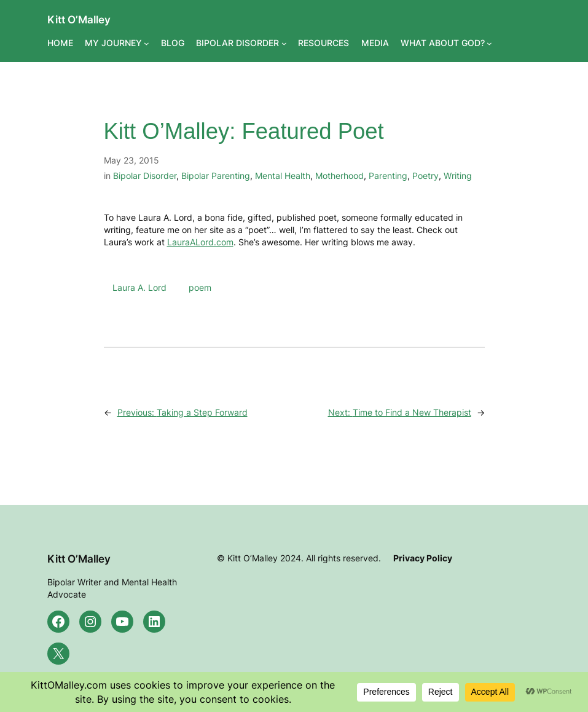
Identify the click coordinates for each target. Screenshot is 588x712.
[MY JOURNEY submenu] (147, 43)
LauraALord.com (200, 242)
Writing (458, 176)
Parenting (388, 176)
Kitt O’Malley (79, 19)
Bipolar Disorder (145, 176)
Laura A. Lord (139, 287)
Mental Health (283, 176)
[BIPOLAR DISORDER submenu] (284, 43)
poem (200, 287)
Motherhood (339, 176)
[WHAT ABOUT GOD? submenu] (489, 43)
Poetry (425, 176)
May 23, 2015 (131, 160)
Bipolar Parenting (216, 176)
